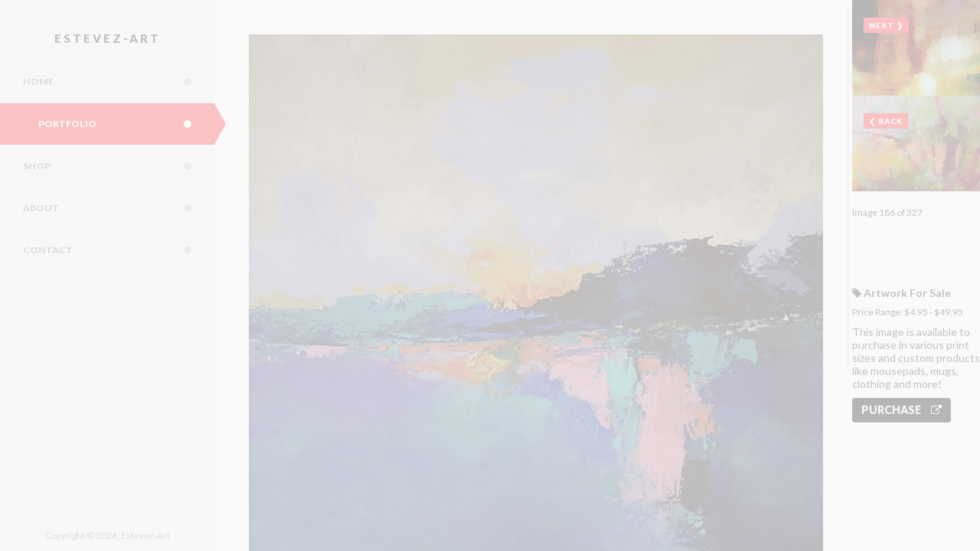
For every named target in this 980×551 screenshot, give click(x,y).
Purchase (902, 410)
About (119, 208)
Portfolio (126, 124)
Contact (119, 250)
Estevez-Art (108, 38)
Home (119, 82)
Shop (119, 166)
